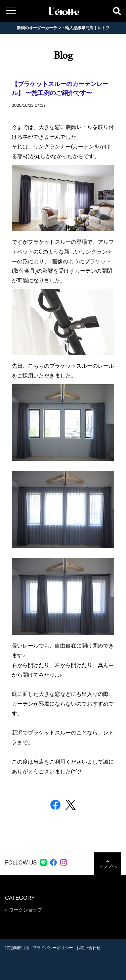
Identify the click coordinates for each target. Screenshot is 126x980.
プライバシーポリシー (53, 948)
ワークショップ (26, 910)
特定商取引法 (17, 948)
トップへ (108, 864)
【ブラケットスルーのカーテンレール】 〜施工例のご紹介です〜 (60, 89)
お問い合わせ (88, 948)
